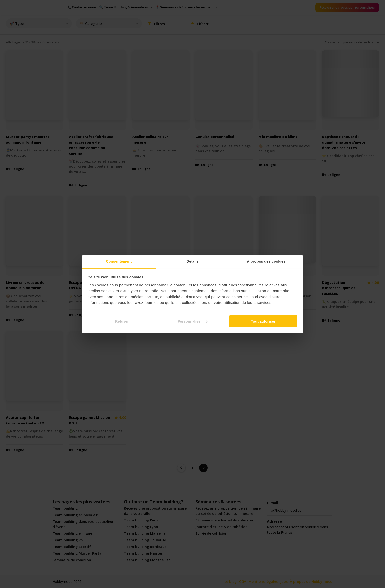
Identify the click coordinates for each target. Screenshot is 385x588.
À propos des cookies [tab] (266, 261)
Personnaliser (193, 321)
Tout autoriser (263, 321)
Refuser (122, 321)
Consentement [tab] (119, 261)
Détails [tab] (192, 261)
